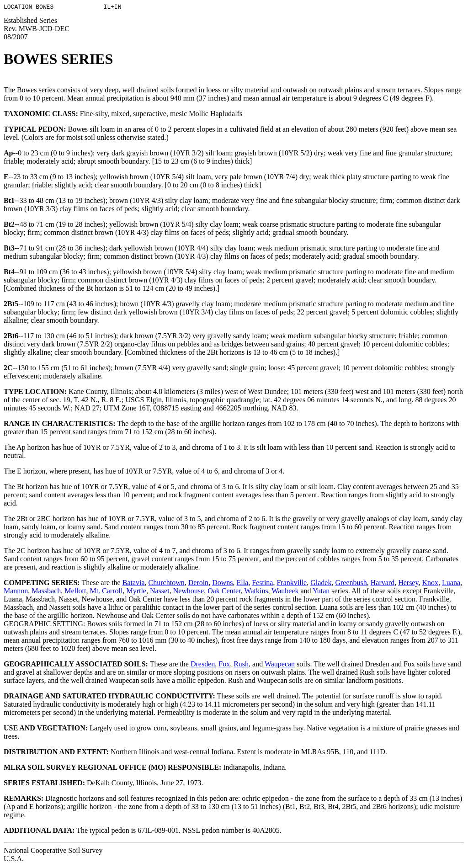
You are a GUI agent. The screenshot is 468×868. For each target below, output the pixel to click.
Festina (262, 584)
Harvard (383, 584)
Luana (451, 584)
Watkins (256, 592)
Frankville (292, 584)
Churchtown (167, 584)
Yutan (321, 592)
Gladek (321, 584)
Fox (224, 665)
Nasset (160, 592)
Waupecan (280, 665)
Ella (242, 584)
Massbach (46, 592)
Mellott (75, 592)
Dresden (203, 665)
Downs (222, 584)
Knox (430, 584)
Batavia (134, 584)
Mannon (16, 592)
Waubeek (285, 592)
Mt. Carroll (106, 592)
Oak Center (224, 592)
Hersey (408, 584)
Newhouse (189, 592)
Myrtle (136, 592)
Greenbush (351, 584)
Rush (241, 665)
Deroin (198, 584)
